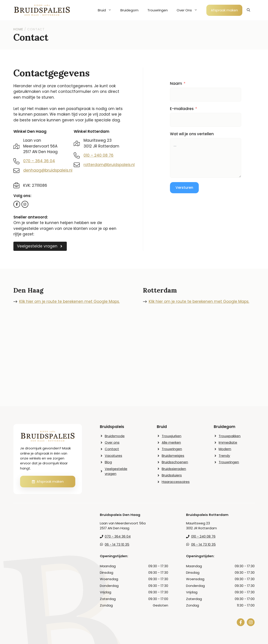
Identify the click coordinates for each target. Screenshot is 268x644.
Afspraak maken (224, 10)
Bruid (107, 10)
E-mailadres (182, 109)
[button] (248, 10)
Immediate (228, 442)
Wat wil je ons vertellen (192, 134)
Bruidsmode (115, 436)
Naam (176, 83)
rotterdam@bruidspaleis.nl (109, 165)
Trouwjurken (172, 436)
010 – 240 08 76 (98, 155)
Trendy (224, 456)
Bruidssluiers (172, 475)
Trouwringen (158, 10)
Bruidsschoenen (175, 462)
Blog (108, 462)
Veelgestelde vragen (116, 471)
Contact (112, 449)
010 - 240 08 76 (203, 536)
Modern (225, 449)
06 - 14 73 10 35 (117, 544)
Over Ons (189, 10)
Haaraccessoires (176, 482)
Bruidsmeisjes (173, 456)
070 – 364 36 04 (39, 161)
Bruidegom (129, 10)
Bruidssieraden (174, 469)
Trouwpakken (230, 436)
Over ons (112, 442)
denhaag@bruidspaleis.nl (48, 170)
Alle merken (171, 442)
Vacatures (113, 456)
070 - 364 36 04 (118, 536)
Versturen (184, 188)
